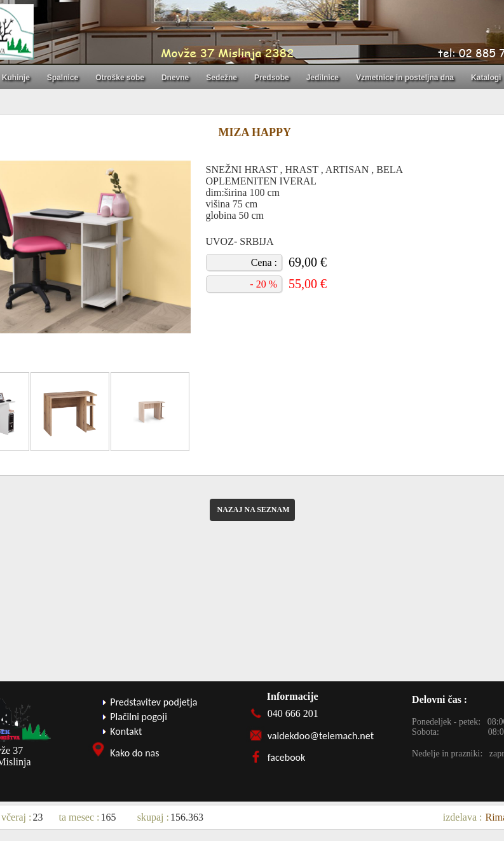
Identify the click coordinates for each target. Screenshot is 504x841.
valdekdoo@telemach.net (321, 736)
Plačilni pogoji (139, 717)
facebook (287, 757)
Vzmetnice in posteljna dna (405, 78)
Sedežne (221, 78)
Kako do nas (134, 753)
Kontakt (126, 731)
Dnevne (175, 78)
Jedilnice (323, 78)
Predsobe (272, 78)
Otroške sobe (120, 78)
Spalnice (63, 78)
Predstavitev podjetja (153, 702)
